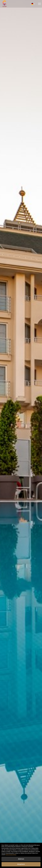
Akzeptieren (21, 864)
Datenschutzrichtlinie (11, 855)
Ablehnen (21, 859)
